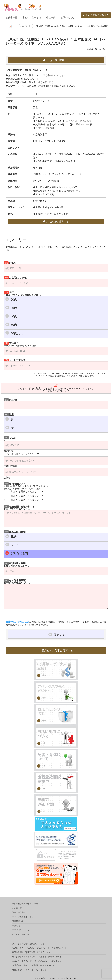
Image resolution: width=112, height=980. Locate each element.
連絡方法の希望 (15, 532)
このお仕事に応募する (56, 60)
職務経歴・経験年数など (19, 508)
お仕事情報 (26, 26)
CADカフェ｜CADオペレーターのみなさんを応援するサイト (38, 961)
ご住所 (10, 437)
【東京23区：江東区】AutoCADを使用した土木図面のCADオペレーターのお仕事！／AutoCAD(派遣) (72, 26)
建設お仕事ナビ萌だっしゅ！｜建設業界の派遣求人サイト (37, 957)
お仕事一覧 (12, 17)
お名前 (10, 263)
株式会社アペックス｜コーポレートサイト (30, 970)
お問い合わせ (68, 17)
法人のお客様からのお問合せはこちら (28, 944)
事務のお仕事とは (32, 17)
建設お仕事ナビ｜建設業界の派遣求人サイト (31, 953)
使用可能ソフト (15, 484)
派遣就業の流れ (19, 922)
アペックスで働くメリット (24, 917)
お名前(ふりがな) (15, 277)
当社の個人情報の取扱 (17, 622)
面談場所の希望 (17, 564)
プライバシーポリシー (22, 930)
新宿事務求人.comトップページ (26, 904)
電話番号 (22, 344)
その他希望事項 (17, 581)
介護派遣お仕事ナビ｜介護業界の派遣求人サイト (33, 966)
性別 (9, 414)
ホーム (13, 26)
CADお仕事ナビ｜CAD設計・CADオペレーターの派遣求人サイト (40, 948)
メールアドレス (15, 360)
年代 (23, 293)
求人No (10, 400)
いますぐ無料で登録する (96, 15)
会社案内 (51, 17)
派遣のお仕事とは (20, 913)
